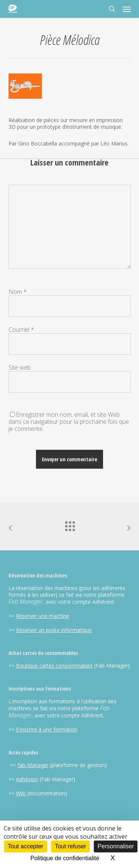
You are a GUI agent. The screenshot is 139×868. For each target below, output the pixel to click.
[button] (127, 9)
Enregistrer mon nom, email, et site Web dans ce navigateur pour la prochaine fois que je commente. (69, 422)
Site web (20, 367)
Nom (18, 292)
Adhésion (27, 779)
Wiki (21, 793)
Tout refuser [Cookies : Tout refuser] (70, 846)
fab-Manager (33, 765)
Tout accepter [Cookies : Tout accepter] (26, 846)
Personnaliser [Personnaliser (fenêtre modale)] (116, 846)
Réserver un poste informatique (54, 630)
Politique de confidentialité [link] (65, 858)
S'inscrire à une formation (47, 729)
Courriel (21, 330)
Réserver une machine (43, 616)
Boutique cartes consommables (54, 666)
